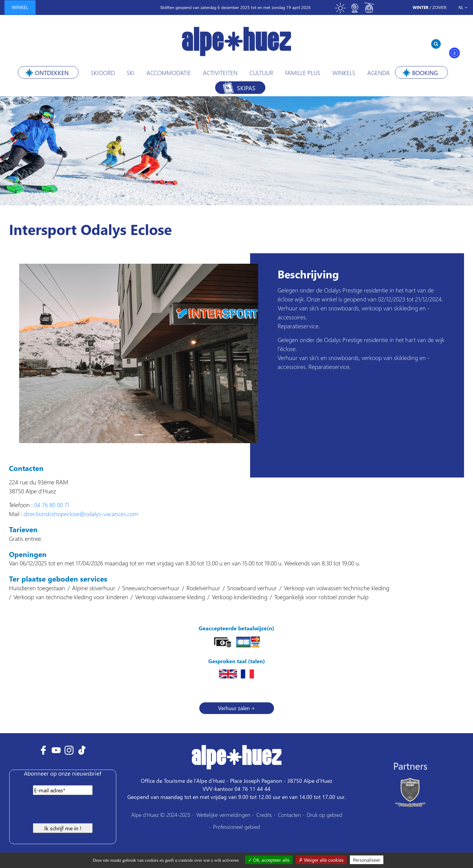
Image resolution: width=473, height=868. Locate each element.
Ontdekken (52, 72)
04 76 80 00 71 (52, 504)
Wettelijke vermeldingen (223, 815)
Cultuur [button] (261, 72)
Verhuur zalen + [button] (236, 708)
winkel (20, 7)
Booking (425, 72)
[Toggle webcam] (355, 11)
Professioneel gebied (236, 827)
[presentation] (61, 811)
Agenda (379, 72)
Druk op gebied (324, 815)
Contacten (289, 815)
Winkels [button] (344, 72)
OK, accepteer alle (269, 860)
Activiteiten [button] (220, 72)
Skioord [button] (103, 72)
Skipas (246, 88)
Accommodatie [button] (169, 72)
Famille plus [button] (303, 72)
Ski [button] (131, 72)
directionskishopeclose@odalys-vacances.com (81, 513)
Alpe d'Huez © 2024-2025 (161, 815)
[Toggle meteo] (340, 11)
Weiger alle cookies (321, 860)
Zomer (439, 7)
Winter (421, 7)
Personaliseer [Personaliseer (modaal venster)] (367, 860)
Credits (264, 815)
